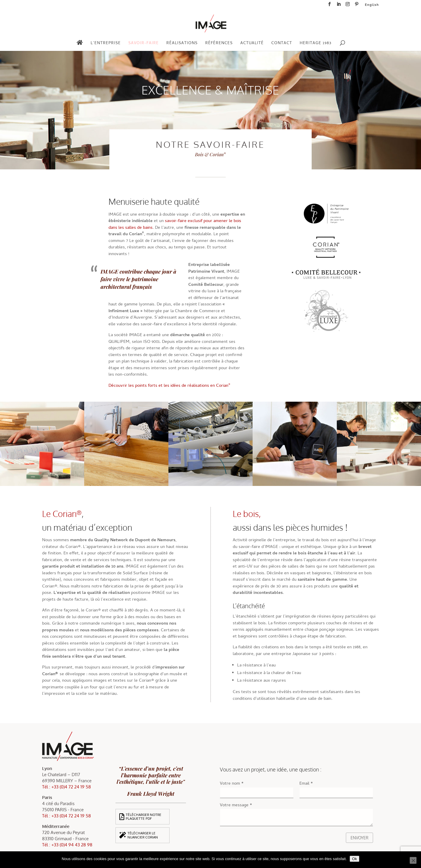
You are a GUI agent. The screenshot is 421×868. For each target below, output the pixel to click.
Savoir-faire (144, 44)
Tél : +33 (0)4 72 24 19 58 (67, 787)
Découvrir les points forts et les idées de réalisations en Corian (169, 386)
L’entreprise (106, 44)
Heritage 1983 (316, 44)
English (372, 6)
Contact (282, 44)
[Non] (413, 860)
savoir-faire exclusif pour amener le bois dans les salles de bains (175, 225)
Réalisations (182, 44)
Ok (354, 859)
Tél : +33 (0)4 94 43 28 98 (67, 845)
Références (219, 44)
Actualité (252, 44)
